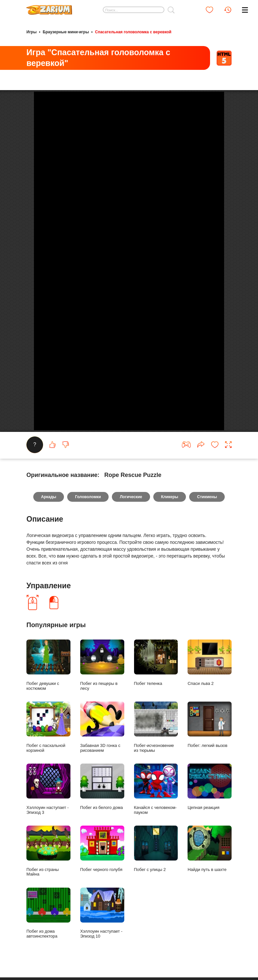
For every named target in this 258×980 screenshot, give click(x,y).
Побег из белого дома (102, 867)
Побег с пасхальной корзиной (48, 807)
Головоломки (88, 577)
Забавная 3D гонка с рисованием (102, 807)
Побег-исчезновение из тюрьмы (156, 807)
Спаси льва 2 (210, 743)
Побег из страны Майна (48, 931)
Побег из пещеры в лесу (102, 745)
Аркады (49, 577)
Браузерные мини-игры (66, 32)
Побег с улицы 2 (156, 929)
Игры (31, 32)
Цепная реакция (210, 867)
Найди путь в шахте (210, 929)
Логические (131, 577)
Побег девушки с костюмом (48, 745)
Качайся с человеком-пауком (156, 869)
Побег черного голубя (102, 929)
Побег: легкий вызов (210, 805)
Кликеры (170, 577)
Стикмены (207, 577)
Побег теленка (156, 743)
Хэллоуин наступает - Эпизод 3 (48, 869)
